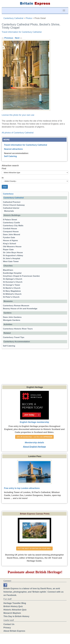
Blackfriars (8, 270)
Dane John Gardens (12, 317)
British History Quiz (13, 606)
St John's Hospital (11, 258)
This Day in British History (16, 616)
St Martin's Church (12, 288)
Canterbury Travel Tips (14, 337)
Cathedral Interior (11, 208)
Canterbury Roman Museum (16, 306)
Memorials (9, 211)
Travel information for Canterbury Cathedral (22, 32)
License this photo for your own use (18, 115)
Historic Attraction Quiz (15, 610)
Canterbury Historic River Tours (18, 329)
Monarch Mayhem (12, 613)
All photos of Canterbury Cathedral (18, 133)
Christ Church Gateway (14, 205)
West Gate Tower (11, 261)
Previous (9, 38)
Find (4, 169)
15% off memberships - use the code (34, 437)
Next (17, 38)
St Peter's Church (11, 297)
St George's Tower (12, 285)
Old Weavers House (12, 247)
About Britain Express (14, 631)
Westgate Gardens (12, 320)
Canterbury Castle (11, 223)
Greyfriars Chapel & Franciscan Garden (21, 276)
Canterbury (8, 194)
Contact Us (9, 624)
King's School (9, 244)
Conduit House (10, 229)
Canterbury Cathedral (13, 18)
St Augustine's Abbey (13, 256)
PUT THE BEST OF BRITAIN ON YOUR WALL (34, 548)
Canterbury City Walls (13, 226)
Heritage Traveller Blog (15, 603)
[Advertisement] (35, 368)
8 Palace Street (10, 220)
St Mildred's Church (12, 294)
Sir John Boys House (13, 253)
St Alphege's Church (13, 279)
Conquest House (11, 232)
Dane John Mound (11, 235)
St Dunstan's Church (13, 282)
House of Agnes (10, 240)
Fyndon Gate (9, 238)
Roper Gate (8, 250)
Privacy (7, 628)
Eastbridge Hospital (12, 273)
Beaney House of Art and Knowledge (20, 309)
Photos (29, 18)
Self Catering (10, 156)
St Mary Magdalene (12, 291)
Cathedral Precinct (12, 202)
